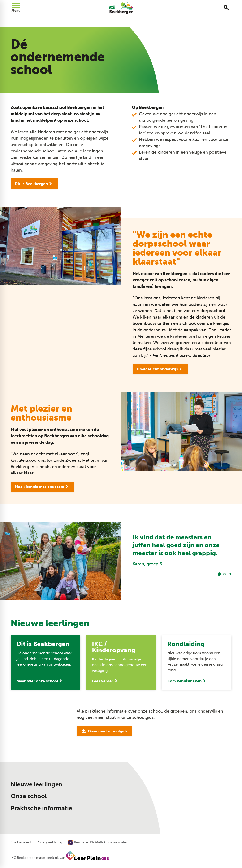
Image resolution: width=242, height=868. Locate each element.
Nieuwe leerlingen (37, 784)
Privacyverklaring (49, 842)
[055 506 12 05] (177, 779)
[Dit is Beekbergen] (34, 184)
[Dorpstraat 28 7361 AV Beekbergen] (184, 797)
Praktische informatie (41, 808)
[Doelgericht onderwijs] (160, 369)
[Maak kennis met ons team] (42, 487)
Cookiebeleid (21, 842)
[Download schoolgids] (104, 731)
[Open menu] (16, 8)
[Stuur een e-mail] (180, 787)
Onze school (29, 796)
